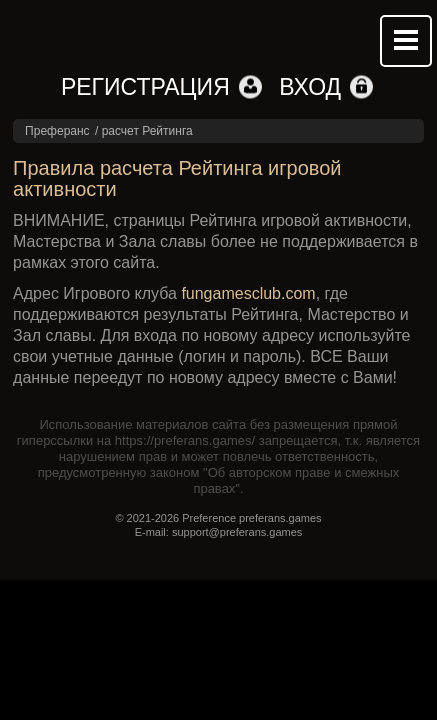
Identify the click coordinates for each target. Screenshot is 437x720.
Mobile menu (406, 41)
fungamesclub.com (248, 293)
